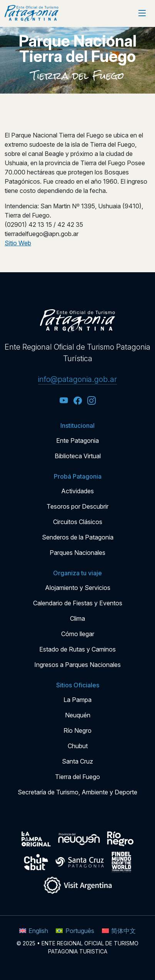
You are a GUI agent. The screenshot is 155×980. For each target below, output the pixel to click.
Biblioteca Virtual (78, 456)
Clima (77, 618)
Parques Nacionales (77, 553)
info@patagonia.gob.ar (77, 379)
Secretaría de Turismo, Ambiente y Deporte (77, 792)
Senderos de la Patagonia (78, 537)
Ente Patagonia (77, 441)
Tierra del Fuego (78, 76)
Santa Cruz (77, 761)
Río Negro (77, 730)
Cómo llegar (78, 634)
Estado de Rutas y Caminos (77, 649)
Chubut (78, 746)
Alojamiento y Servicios (78, 588)
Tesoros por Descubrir (77, 506)
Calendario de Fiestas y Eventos (78, 603)
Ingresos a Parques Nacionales (77, 665)
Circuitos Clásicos (78, 522)
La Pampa (77, 700)
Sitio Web (18, 243)
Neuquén (78, 715)
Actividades (77, 491)
